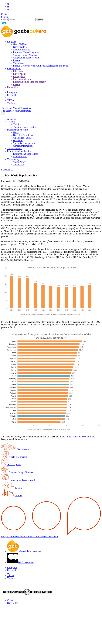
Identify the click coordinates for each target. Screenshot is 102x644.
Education (18, 71)
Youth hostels (20, 63)
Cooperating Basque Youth (26, 58)
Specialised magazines (24, 143)
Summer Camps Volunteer (26, 55)
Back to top (13, 603)
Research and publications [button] (20, 151)
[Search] (22, 20)
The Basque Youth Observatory (16, 108)
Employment (19, 74)
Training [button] (11, 122)
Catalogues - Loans (22, 138)
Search (4, 17)
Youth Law (18, 165)
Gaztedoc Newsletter (23, 135)
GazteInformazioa (22, 50)
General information (23, 146)
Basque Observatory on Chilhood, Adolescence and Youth (41, 66)
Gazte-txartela (20, 47)
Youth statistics (14, 148)
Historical (18, 140)
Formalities (13, 87)
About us (11, 119)
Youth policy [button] (13, 159)
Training (17, 124)
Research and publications (26, 154)
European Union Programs (26, 52)
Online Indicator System (77, 437)
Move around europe (23, 79)
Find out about (14, 68)
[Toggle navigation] (3, 114)
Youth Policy (19, 162)
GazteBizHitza (20, 44)
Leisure (17, 60)
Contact (5, 14)
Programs (12, 42)
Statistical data (20, 157)
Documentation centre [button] (18, 130)
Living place (19, 76)
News (16, 132)
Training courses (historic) (26, 127)
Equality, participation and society (29, 82)
